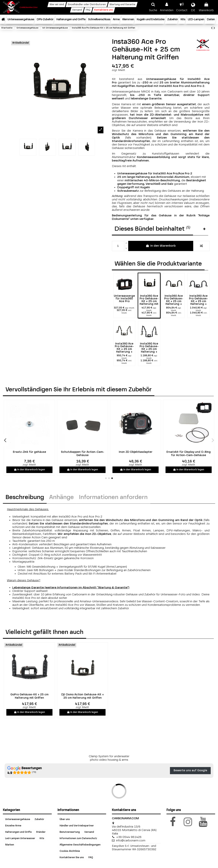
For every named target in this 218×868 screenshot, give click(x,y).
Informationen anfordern (113, 497)
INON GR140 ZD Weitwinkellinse (29, 452)
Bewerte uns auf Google (190, 771)
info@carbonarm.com (131, 841)
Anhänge (62, 497)
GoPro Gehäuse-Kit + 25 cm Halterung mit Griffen (29, 696)
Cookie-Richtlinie (70, 851)
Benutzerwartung (70, 832)
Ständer (41, 832)
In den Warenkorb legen (30, 470)
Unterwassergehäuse (18, 819)
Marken (10, 845)
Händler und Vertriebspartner (77, 826)
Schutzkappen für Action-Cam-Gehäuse (189, 454)
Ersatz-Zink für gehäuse (136, 452)
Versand (89, 832)
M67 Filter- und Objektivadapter (83, 452)
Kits (42, 838)
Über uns (65, 819)
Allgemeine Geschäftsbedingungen (80, 845)
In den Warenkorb (161, 246)
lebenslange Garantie (146, 99)
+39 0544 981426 (129, 837)
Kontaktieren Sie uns (72, 857)
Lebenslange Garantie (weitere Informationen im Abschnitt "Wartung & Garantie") (71, 588)
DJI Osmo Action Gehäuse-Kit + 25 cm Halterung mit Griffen (83, 696)
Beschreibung (25, 497)
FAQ (91, 857)
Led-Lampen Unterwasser (20, 838)
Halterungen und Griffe (18, 832)
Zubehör (39, 819)
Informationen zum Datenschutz (78, 838)
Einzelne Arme (13, 826)
